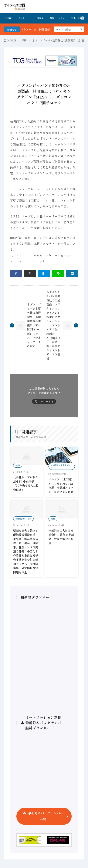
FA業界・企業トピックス (61, 466)
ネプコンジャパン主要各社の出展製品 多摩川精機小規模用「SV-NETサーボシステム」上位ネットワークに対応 (34, 325)
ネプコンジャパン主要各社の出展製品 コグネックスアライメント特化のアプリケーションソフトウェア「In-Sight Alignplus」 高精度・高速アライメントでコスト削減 (53, 325)
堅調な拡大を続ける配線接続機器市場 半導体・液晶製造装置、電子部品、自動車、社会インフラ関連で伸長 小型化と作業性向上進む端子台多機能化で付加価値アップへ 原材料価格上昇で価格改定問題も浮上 (26, 551)
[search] (81, 29)
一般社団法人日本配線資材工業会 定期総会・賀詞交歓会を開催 (61, 537)
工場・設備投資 (79, 18)
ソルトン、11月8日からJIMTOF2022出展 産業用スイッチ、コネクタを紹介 (61, 486)
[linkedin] (72, 274)
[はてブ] (44, 274)
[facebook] (16, 274)
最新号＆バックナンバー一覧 (46, 816)
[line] (58, 274)
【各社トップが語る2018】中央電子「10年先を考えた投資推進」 (26, 483)
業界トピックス (57, 18)
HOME (8, 18)
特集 (24, 40)
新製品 (40, 18)
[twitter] (30, 274)
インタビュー (24, 18)
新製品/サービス (23, 519)
